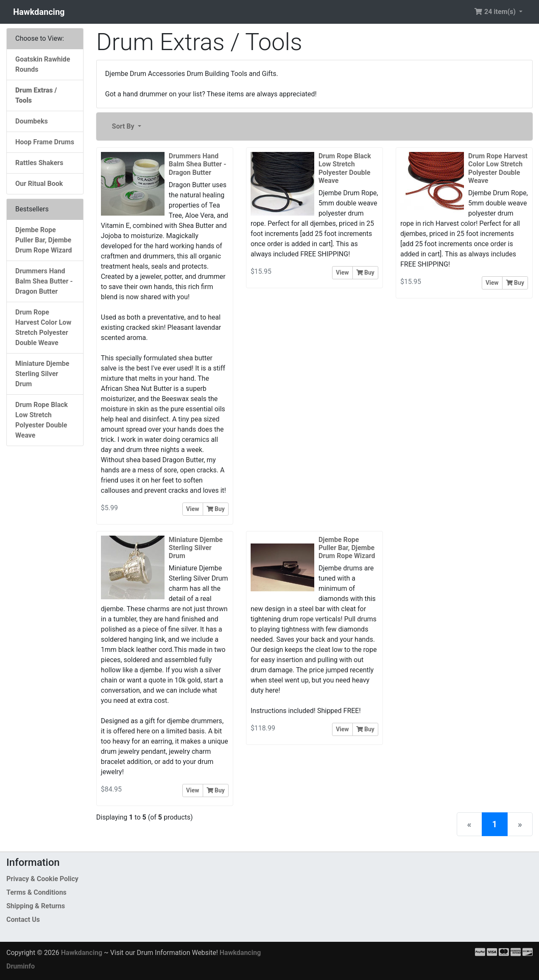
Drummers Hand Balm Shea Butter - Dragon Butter (44, 281)
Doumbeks (32, 121)
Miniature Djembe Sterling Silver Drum (42, 374)
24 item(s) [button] (496, 12)
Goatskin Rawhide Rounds (43, 64)
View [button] (193, 509)
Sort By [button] (124, 126)
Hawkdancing (39, 12)
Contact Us (23, 920)
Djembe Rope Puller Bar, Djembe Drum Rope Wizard (44, 240)
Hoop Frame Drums (45, 142)
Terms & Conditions (36, 892)
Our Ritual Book (39, 184)
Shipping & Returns (36, 906)
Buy (216, 509)
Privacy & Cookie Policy (42, 879)
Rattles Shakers (39, 163)
